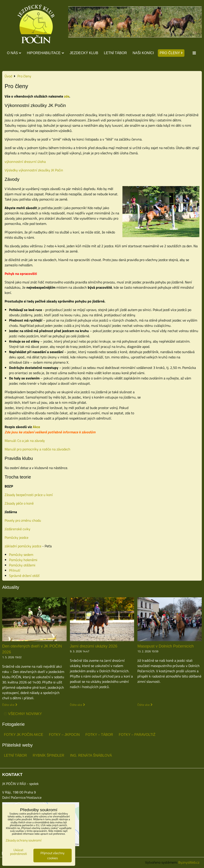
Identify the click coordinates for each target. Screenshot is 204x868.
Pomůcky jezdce (16, 537)
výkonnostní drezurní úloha (25, 162)
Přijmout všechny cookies (52, 856)
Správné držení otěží (24, 576)
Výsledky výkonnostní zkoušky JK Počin (34, 170)
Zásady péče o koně (19, 503)
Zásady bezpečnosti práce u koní (29, 495)
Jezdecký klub (84, 53)
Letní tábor (116, 53)
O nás (14, 53)
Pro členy (171, 53)
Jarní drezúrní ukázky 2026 (94, 646)
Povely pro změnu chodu (23, 520)
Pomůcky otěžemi (22, 565)
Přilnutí (15, 570)
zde (67, 96)
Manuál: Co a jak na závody (25, 441)
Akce (36, 427)
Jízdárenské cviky (17, 529)
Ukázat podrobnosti (18, 852)
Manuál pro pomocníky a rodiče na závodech (37, 449)
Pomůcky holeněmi (23, 560)
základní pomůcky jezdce (23, 546)
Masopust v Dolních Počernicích (166, 646)
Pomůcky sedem (21, 555)
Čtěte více (8, 705)
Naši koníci (143, 53)
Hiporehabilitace (45, 53)
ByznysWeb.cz (189, 862)
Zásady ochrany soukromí (24, 840)
